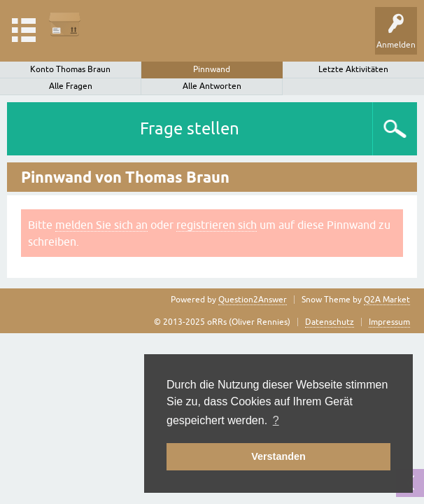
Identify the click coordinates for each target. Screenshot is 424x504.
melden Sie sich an (101, 225)
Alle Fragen (71, 86)
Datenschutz (330, 322)
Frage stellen (190, 128)
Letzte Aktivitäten (353, 69)
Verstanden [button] (278, 456)
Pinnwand (212, 69)
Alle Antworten (212, 86)
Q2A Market (387, 300)
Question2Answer (253, 300)
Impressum (389, 322)
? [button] (276, 420)
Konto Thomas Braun (70, 69)
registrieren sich (217, 225)
